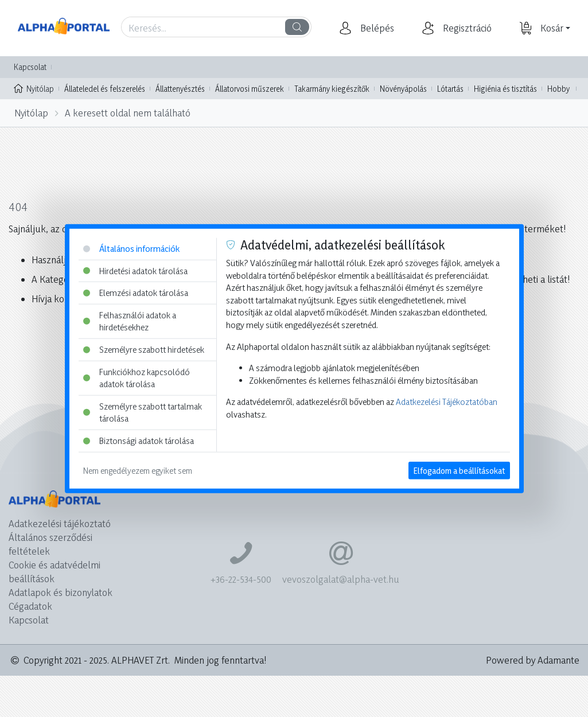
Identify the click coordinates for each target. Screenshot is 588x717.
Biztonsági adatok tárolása (139, 441)
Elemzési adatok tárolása (136, 293)
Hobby (558, 89)
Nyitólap (34, 88)
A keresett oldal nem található (128, 113)
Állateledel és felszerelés (105, 89)
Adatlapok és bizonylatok (61, 592)
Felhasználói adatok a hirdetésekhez (130, 321)
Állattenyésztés (180, 89)
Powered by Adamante (533, 660)
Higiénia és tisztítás (505, 89)
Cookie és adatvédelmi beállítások (54, 572)
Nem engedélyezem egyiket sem (138, 470)
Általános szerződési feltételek (50, 544)
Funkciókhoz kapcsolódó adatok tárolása (137, 378)
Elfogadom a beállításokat (459, 470)
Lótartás (450, 89)
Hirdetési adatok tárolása (135, 270)
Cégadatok (30, 606)
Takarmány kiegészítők (332, 89)
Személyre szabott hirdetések (144, 350)
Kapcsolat (30, 67)
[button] (376, 28)
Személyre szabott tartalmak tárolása (143, 413)
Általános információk (131, 249)
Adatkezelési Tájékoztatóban (447, 402)
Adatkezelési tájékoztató (60, 523)
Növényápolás (403, 89)
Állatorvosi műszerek (250, 89)
